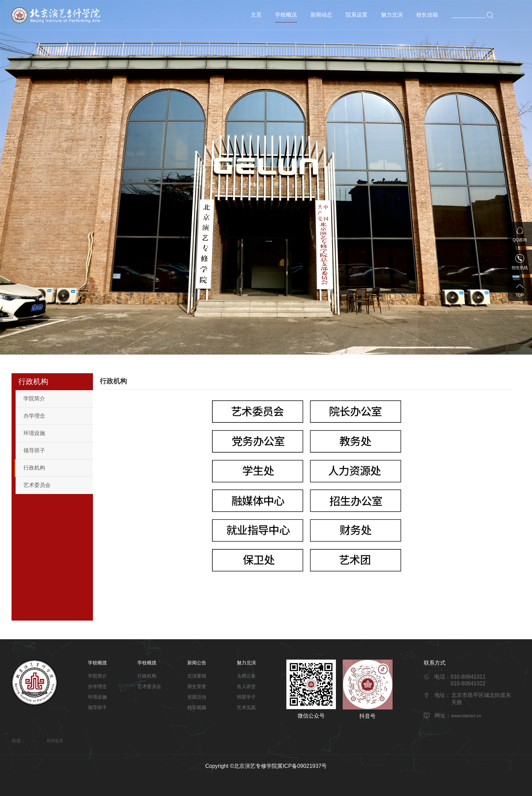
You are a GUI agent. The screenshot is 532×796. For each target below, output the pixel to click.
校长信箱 (427, 15)
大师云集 (246, 676)
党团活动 (197, 697)
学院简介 (34, 399)
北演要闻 (197, 676)
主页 (256, 15)
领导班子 (34, 450)
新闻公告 (197, 663)
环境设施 (34, 433)
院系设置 (357, 15)
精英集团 (55, 741)
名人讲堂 (246, 686)
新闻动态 (321, 15)
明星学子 (246, 697)
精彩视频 (197, 707)
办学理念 (34, 416)
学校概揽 (97, 663)
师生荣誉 (197, 686)
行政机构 (34, 468)
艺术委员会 (37, 485)
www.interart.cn (466, 716)
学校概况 (286, 15)
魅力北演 (392, 15)
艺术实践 (246, 707)
